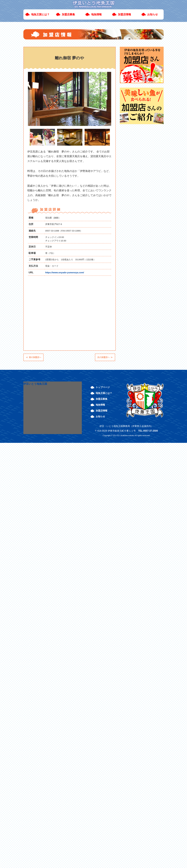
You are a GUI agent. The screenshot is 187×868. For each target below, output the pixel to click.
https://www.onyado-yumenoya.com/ (65, 272)
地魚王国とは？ (40, 14)
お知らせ (153, 14)
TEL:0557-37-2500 (148, 431)
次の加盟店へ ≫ (105, 357)
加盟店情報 (124, 14)
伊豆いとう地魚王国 (35, 384)
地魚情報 (96, 14)
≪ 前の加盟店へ (34, 357)
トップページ (103, 387)
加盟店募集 (68, 14)
